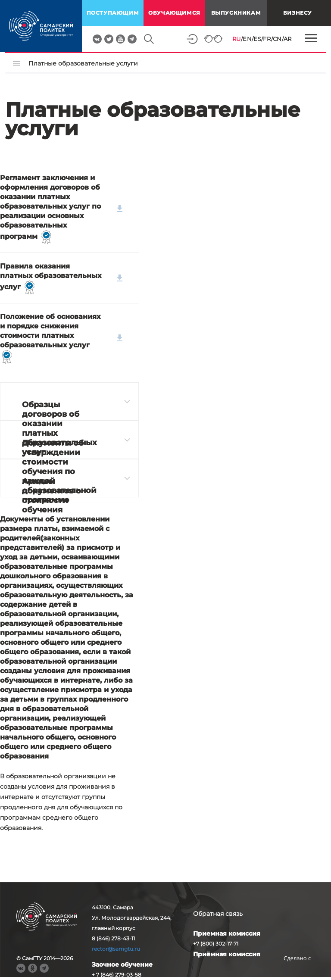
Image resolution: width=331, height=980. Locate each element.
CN (277, 39)
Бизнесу (298, 13)
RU (237, 39)
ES (257, 39)
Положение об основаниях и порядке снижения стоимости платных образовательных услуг (61, 338)
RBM (297, 972)
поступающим (113, 13)
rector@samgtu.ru (116, 949)
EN (247, 39)
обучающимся (174, 13)
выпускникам (236, 13)
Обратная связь (218, 914)
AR (288, 39)
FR (267, 39)
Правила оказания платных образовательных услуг (61, 278)
